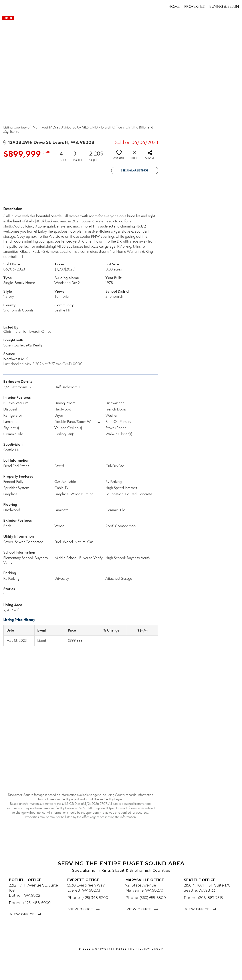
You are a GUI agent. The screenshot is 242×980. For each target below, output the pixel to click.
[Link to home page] (6, 7)
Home (174, 7)
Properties (194, 7)
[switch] (119, 157)
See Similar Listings (135, 170)
